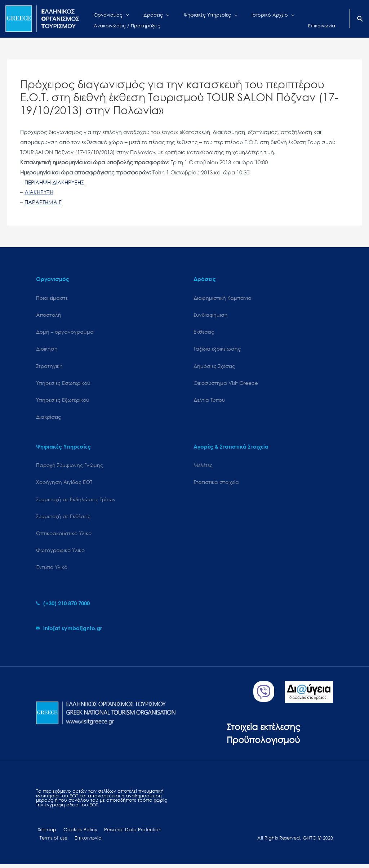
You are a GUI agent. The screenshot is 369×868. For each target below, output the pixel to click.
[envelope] (69, 631)
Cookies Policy (76, 833)
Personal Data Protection (126, 833)
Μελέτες (203, 467)
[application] (120, 13)
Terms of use (52, 842)
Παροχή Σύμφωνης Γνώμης (70, 467)
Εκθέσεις (204, 332)
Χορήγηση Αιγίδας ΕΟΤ (64, 484)
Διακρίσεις (48, 419)
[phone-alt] (63, 606)
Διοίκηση (47, 349)
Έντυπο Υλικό (52, 570)
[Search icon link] (360, 19)
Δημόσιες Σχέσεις (214, 367)
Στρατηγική (49, 367)
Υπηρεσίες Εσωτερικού (63, 384)
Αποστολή (49, 315)
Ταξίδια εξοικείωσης (217, 349)
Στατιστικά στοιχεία (216, 484)
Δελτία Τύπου (209, 401)
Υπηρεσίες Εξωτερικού (63, 401)
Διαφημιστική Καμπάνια (223, 298)
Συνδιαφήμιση (211, 315)
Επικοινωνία (85, 842)
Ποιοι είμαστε (52, 298)
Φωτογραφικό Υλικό (60, 553)
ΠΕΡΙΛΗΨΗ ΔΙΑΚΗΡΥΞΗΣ (54, 182)
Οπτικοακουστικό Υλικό (64, 536)
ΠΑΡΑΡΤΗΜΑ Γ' (43, 202)
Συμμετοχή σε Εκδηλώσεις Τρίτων (76, 501)
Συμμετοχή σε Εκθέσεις (63, 518)
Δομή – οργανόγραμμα (65, 332)
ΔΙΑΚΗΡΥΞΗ (39, 192)
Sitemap (45, 833)
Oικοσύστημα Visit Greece (226, 384)
